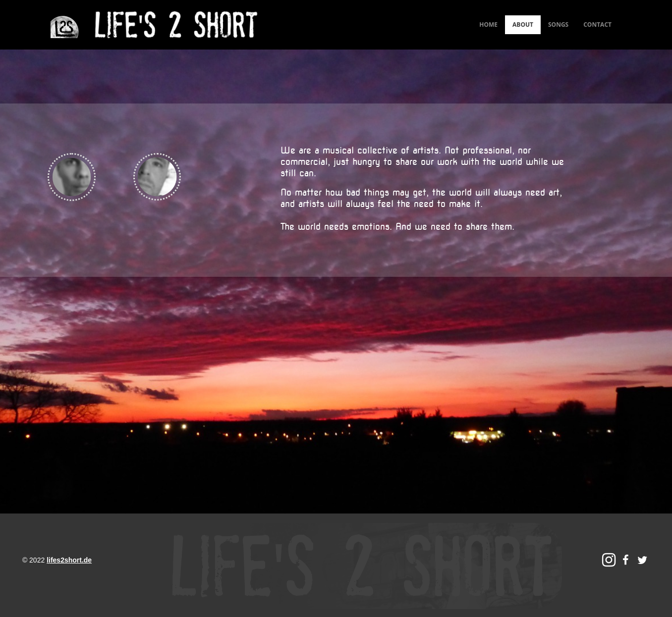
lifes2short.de (69, 560)
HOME (488, 25)
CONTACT (597, 25)
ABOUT (523, 25)
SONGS (558, 25)
